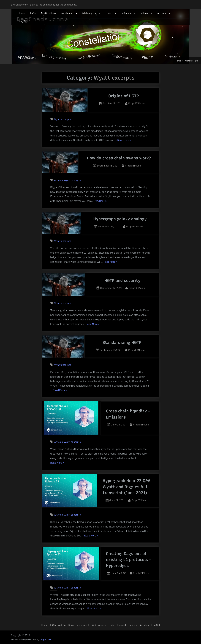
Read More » (124, 140)
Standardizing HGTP (122, 342)
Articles (162, 13)
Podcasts (126, 13)
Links (108, 13)
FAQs (33, 13)
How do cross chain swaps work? (119, 158)
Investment (67, 13)
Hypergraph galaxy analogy (120, 219)
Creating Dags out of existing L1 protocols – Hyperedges (129, 560)
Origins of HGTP (124, 96)
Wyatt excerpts (63, 119)
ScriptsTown (45, 640)
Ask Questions (48, 13)
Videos (144, 13)
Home (22, 13)
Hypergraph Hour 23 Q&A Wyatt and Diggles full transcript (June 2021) (127, 487)
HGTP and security (122, 280)
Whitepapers (89, 13)
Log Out (23, 21)
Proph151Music (136, 103)
